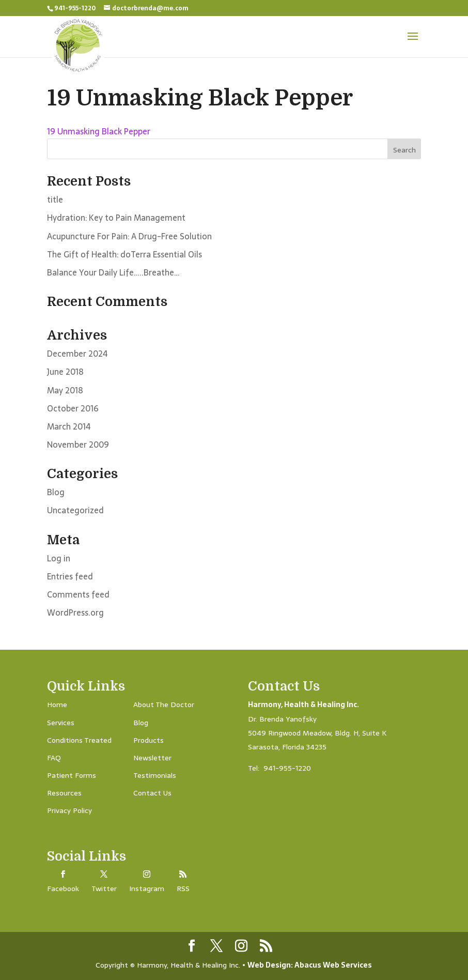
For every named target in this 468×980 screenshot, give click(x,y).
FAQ (54, 758)
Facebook (63, 889)
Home (57, 705)
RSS (183, 889)
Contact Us (152, 793)
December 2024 (77, 354)
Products (149, 740)
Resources (64, 793)
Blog (56, 492)
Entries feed (70, 576)
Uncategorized (75, 510)
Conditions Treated (79, 740)
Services (61, 723)
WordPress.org (75, 612)
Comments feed (78, 594)
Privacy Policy (69, 810)
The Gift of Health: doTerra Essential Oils (124, 254)
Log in (59, 558)
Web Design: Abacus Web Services (310, 965)
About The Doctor (164, 705)
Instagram (147, 889)
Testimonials (155, 775)
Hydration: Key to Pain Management (116, 218)
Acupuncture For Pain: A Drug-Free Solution (129, 236)
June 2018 (65, 372)
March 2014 (69, 426)
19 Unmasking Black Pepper (99, 131)
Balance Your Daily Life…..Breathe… (113, 272)
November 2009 (78, 445)
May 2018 (65, 390)
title (55, 200)
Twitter (104, 889)
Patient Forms (72, 775)
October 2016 (73, 408)
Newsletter (152, 758)
